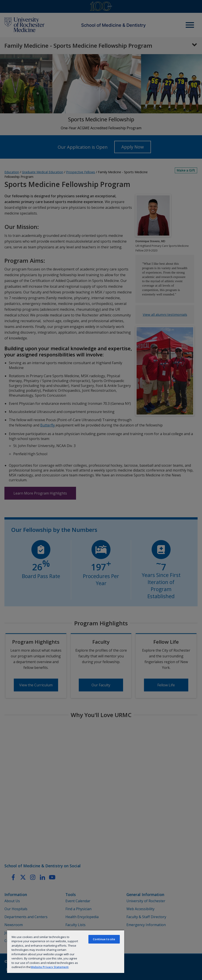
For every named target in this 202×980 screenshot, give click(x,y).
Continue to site (104, 939)
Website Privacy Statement (50, 967)
